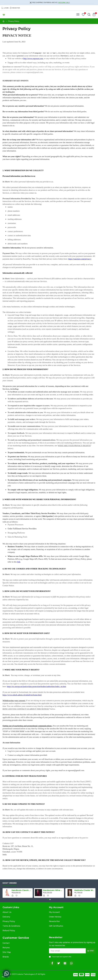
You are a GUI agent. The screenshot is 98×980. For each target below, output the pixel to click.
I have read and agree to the (66, 957)
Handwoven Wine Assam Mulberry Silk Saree (53, 890)
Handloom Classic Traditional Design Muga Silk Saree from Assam (22, 890)
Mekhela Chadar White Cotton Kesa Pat (85, 890)
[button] (48, 899)
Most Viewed (10, 883)
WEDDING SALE (64, 3)
